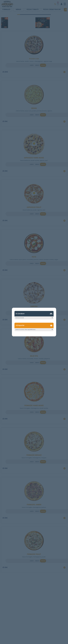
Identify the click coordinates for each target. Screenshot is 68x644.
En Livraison (20, 314)
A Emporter (20, 325)
